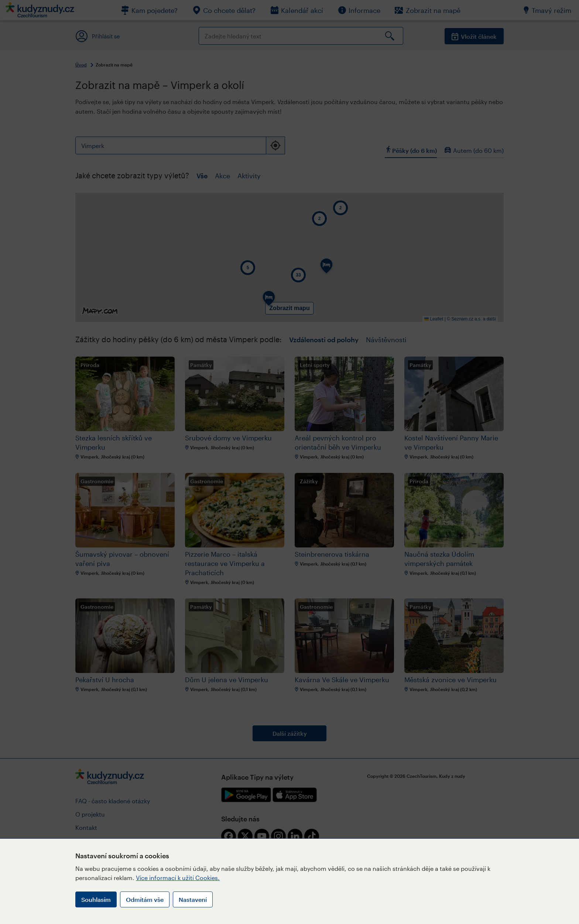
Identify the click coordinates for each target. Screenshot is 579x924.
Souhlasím (96, 899)
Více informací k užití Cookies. (178, 878)
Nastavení (193, 899)
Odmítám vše (145, 899)
